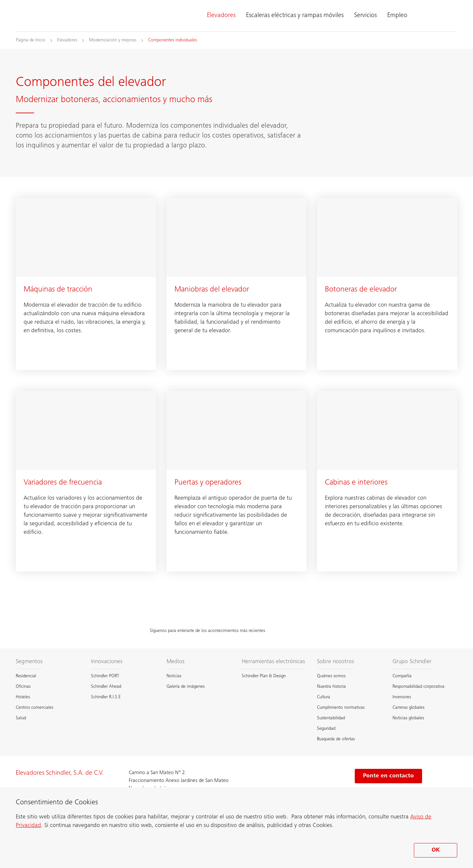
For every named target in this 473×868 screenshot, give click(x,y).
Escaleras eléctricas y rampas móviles (295, 16)
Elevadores (221, 16)
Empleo (397, 16)
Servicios (365, 16)
